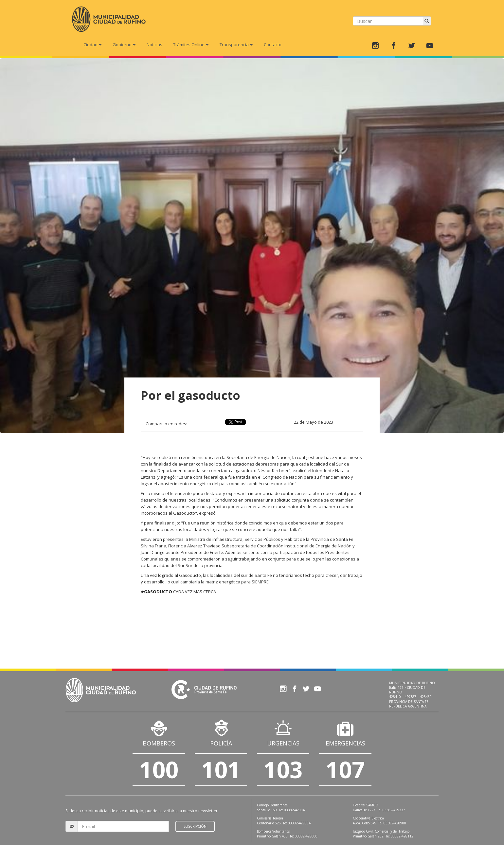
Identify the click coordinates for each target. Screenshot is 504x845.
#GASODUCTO (156, 592)
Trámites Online (191, 45)
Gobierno (124, 45)
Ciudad (93, 45)
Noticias (154, 45)
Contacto (273, 45)
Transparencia (236, 45)
